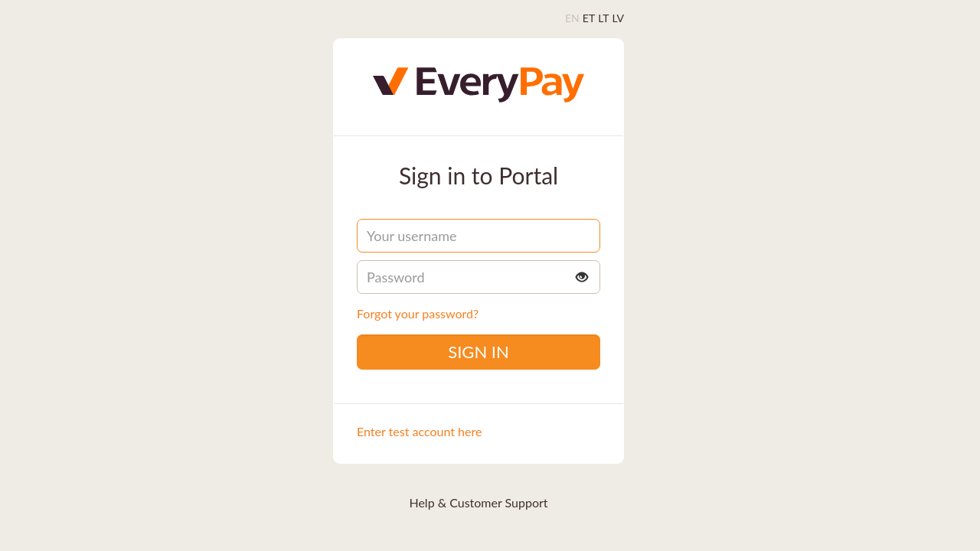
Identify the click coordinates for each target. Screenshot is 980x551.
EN (572, 18)
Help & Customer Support (478, 502)
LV (618, 18)
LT (603, 18)
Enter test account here (419, 431)
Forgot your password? (418, 313)
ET (589, 18)
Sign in (479, 352)
